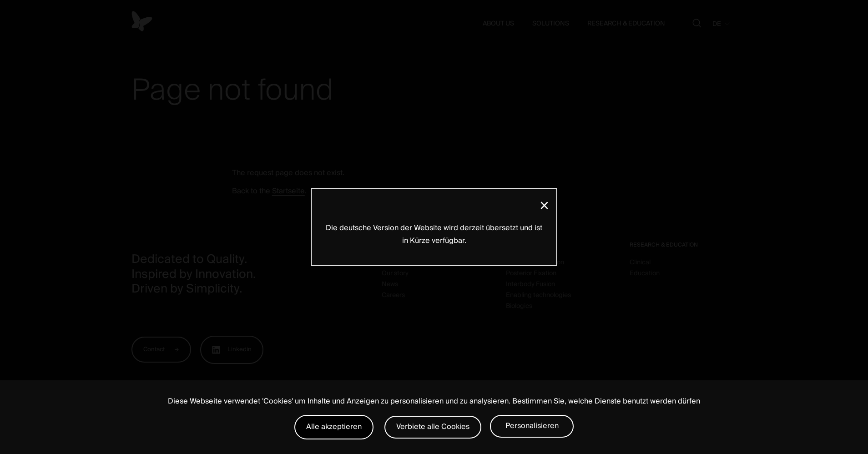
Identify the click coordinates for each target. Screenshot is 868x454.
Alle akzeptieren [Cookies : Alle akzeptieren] (334, 427)
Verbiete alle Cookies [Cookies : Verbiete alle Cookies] (433, 427)
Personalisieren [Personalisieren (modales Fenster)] (532, 426)
